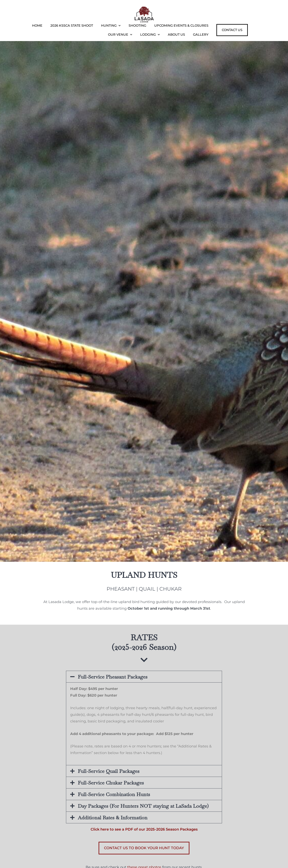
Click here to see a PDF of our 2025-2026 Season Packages (144, 829)
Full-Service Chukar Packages (111, 783)
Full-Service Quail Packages (109, 771)
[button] (144, 677)
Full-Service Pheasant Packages (113, 677)
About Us (176, 35)
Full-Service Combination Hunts (114, 794)
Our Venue (120, 35)
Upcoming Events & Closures (181, 26)
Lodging (150, 35)
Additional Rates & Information (113, 818)
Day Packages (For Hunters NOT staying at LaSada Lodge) (143, 806)
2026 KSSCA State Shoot (72, 26)
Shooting (137, 26)
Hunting (111, 26)
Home (37, 26)
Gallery (201, 35)
